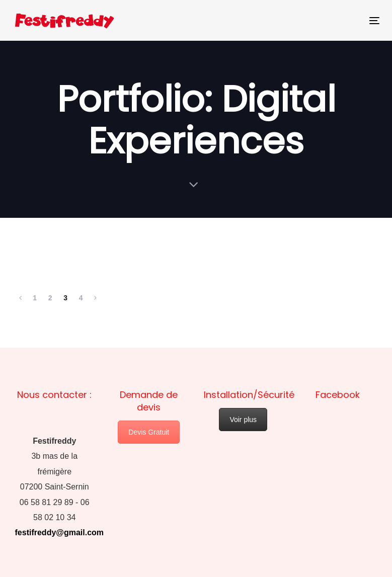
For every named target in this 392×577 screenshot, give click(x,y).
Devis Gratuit (149, 432)
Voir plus (243, 420)
